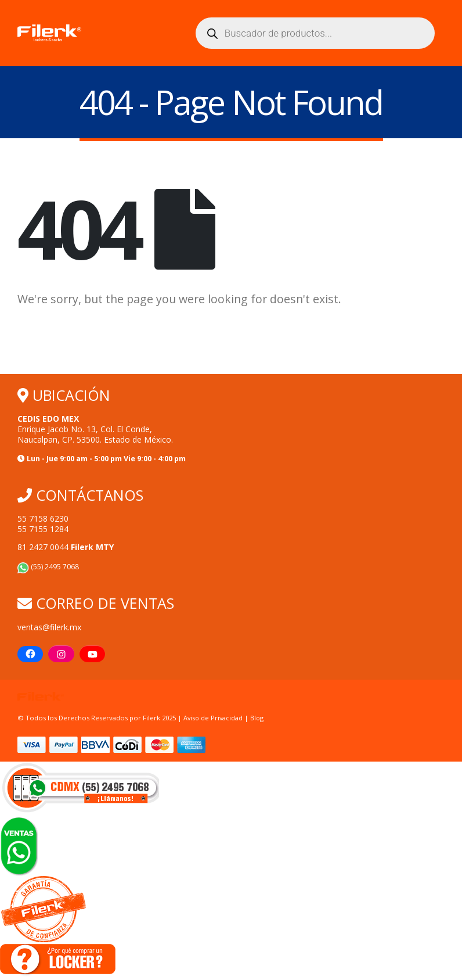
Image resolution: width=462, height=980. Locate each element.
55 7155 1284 (43, 530)
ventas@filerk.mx (49, 627)
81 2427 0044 (66, 548)
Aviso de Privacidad (214, 718)
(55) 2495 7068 (48, 567)
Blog (259, 718)
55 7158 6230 (43, 519)
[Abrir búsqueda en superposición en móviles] (315, 33)
